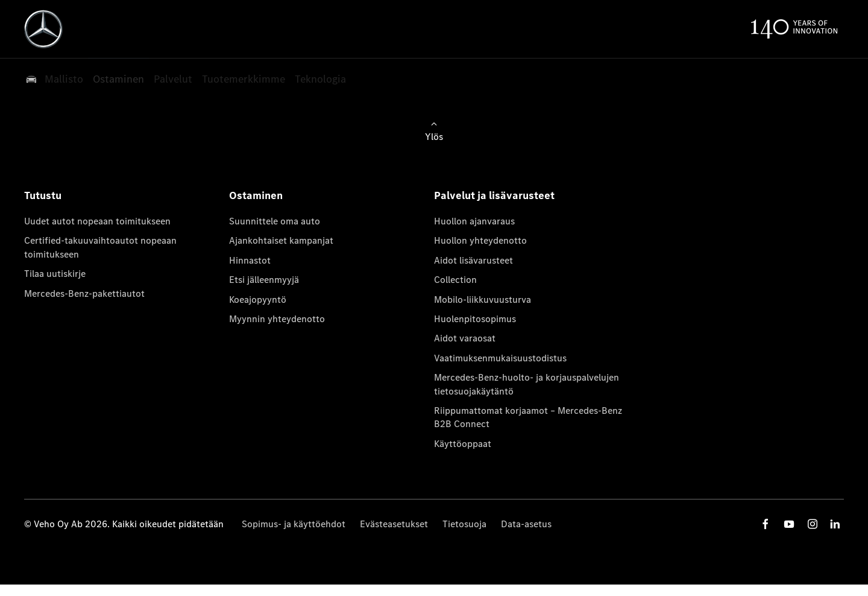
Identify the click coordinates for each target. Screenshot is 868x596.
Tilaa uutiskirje (55, 274)
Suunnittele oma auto (275, 221)
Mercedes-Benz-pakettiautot (84, 293)
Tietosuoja (464, 524)
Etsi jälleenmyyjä (264, 280)
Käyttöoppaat (463, 444)
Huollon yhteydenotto (480, 240)
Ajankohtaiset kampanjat (281, 240)
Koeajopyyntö (258, 300)
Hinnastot (250, 260)
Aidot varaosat (465, 338)
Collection (455, 280)
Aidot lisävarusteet (473, 260)
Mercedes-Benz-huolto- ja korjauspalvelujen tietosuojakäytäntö (527, 384)
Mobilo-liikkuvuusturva (483, 300)
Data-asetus (526, 524)
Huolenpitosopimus (475, 319)
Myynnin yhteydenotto (277, 319)
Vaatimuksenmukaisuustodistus (500, 358)
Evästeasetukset (394, 524)
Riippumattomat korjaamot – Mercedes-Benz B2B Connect (528, 417)
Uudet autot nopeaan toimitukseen (97, 221)
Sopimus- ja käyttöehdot (294, 524)
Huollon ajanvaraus (474, 221)
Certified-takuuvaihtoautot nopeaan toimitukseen (100, 247)
